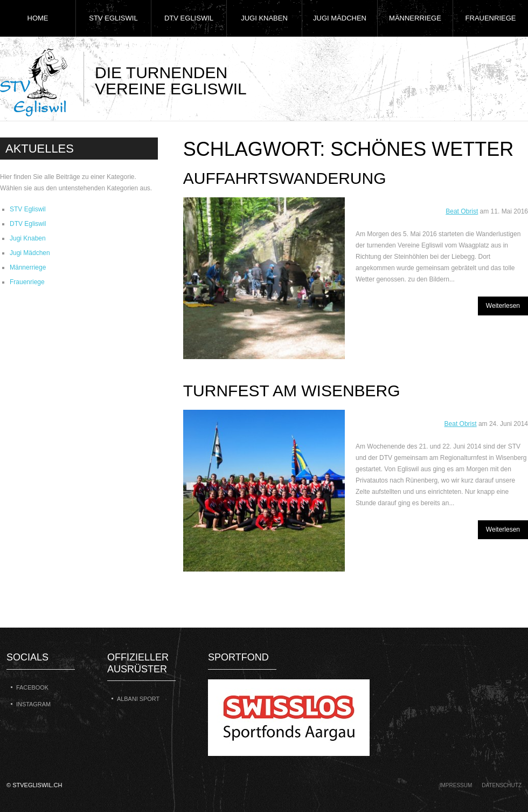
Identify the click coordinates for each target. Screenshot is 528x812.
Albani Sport (138, 699)
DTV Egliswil (189, 18)
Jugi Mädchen (340, 18)
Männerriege (415, 18)
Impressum (456, 785)
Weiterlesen (503, 306)
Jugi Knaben (264, 18)
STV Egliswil (113, 18)
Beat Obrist (462, 211)
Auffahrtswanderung (285, 178)
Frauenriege (491, 18)
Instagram (33, 704)
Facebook (32, 687)
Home (38, 18)
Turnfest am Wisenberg (292, 391)
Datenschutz (502, 785)
